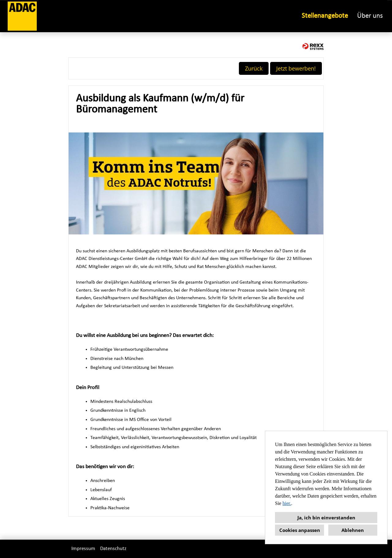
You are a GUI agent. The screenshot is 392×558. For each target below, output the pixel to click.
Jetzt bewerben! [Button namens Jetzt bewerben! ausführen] (296, 68)
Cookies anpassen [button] (300, 530)
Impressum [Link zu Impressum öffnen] (83, 549)
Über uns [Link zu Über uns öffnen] (370, 16)
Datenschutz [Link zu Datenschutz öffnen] (113, 549)
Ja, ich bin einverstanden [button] (326, 518)
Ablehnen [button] (353, 530)
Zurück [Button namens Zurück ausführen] (254, 68)
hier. (287, 503)
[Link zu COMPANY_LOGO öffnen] (22, 16)
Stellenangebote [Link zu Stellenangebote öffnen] (325, 16)
